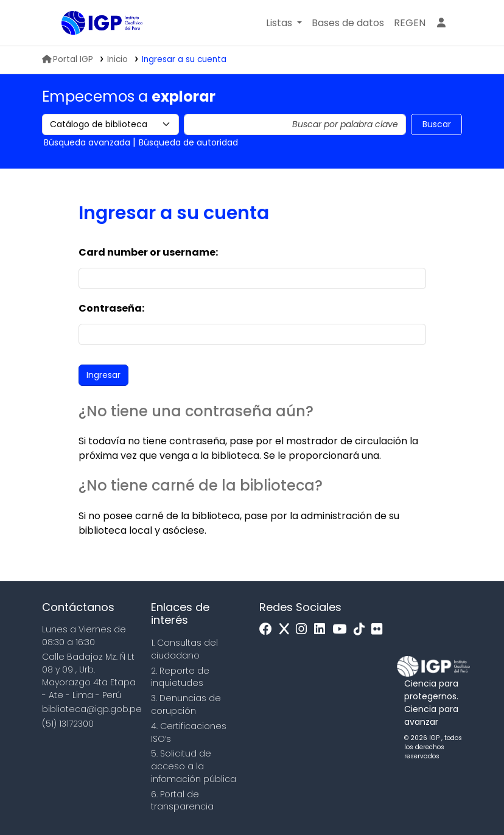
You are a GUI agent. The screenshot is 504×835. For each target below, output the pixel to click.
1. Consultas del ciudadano (184, 649)
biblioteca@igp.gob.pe (92, 709)
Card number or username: (148, 252)
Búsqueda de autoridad (188, 142)
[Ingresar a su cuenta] (441, 23)
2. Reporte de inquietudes (180, 677)
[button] (284, 23)
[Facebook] (269, 630)
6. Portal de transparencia (182, 801)
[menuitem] (410, 23)
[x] (287, 630)
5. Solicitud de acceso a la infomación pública (194, 766)
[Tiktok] (362, 630)
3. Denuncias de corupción (186, 704)
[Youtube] (342, 630)
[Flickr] (380, 630)
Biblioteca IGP (92, 47)
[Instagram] (304, 630)
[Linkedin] (323, 630)
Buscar (437, 124)
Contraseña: (111, 308)
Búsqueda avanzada (87, 142)
